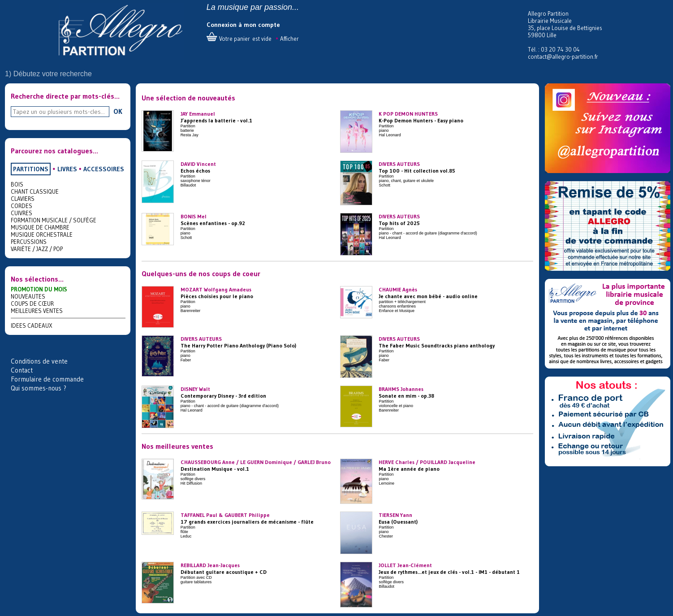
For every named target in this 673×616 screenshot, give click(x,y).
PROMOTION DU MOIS (39, 289)
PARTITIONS (31, 169)
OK (118, 111)
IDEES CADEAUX (32, 325)
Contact (22, 370)
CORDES (22, 206)
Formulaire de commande (47, 379)
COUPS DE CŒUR (32, 304)
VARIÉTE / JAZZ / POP (37, 249)
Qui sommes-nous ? (39, 388)
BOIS (17, 184)
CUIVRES (22, 213)
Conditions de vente (39, 361)
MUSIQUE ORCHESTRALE (42, 234)
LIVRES (67, 169)
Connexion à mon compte (243, 25)
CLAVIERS (23, 199)
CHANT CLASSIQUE (35, 191)
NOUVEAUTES (28, 296)
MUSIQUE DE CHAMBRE (40, 227)
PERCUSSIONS (29, 242)
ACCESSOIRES (104, 169)
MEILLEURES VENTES (37, 311)
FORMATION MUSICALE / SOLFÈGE (54, 220)
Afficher (289, 39)
